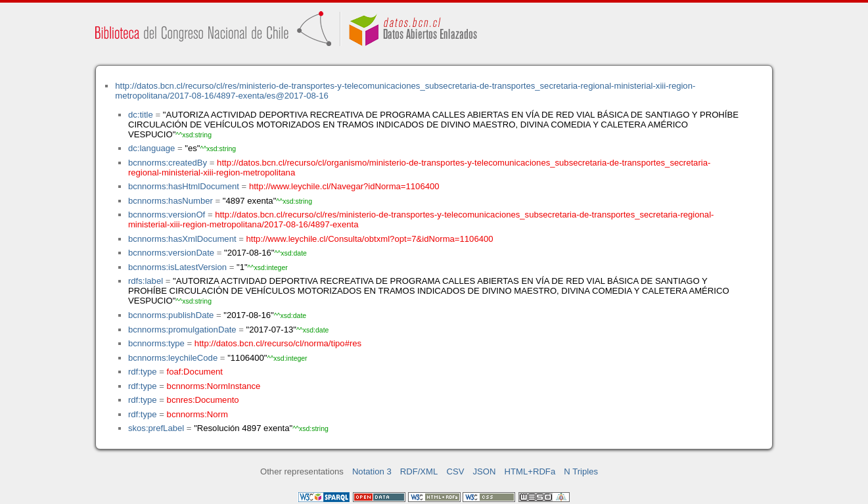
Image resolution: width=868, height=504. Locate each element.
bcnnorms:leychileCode (173, 358)
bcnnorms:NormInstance (214, 386)
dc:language (151, 148)
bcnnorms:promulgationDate (182, 330)
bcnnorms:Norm (197, 414)
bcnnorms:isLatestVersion (177, 267)
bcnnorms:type (156, 343)
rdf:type (143, 372)
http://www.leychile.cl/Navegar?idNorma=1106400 (344, 186)
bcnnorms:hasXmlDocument (182, 239)
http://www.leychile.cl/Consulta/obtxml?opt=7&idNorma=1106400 (370, 239)
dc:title (141, 115)
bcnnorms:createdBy (168, 163)
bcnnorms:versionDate (171, 253)
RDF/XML (419, 471)
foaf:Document (195, 372)
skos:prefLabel (156, 428)
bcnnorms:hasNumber (171, 201)
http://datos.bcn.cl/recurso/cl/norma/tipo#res (278, 343)
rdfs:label (146, 281)
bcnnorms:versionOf (167, 215)
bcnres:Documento (203, 400)
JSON (485, 471)
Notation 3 (372, 471)
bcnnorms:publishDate (171, 315)
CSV (455, 471)
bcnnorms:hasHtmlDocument (184, 186)
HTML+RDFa (530, 471)
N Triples (581, 471)
